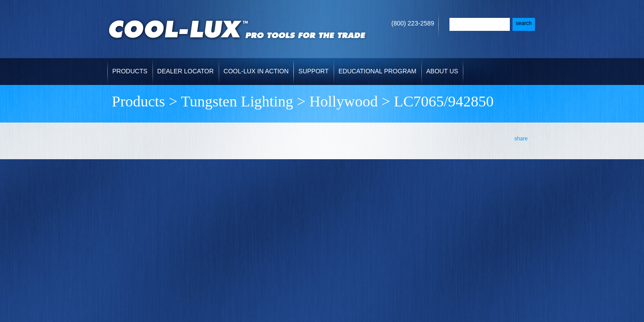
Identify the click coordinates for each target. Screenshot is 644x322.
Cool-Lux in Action (256, 71)
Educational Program (377, 71)
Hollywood (344, 101)
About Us (442, 71)
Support (313, 71)
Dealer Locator (186, 71)
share (521, 139)
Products (130, 71)
